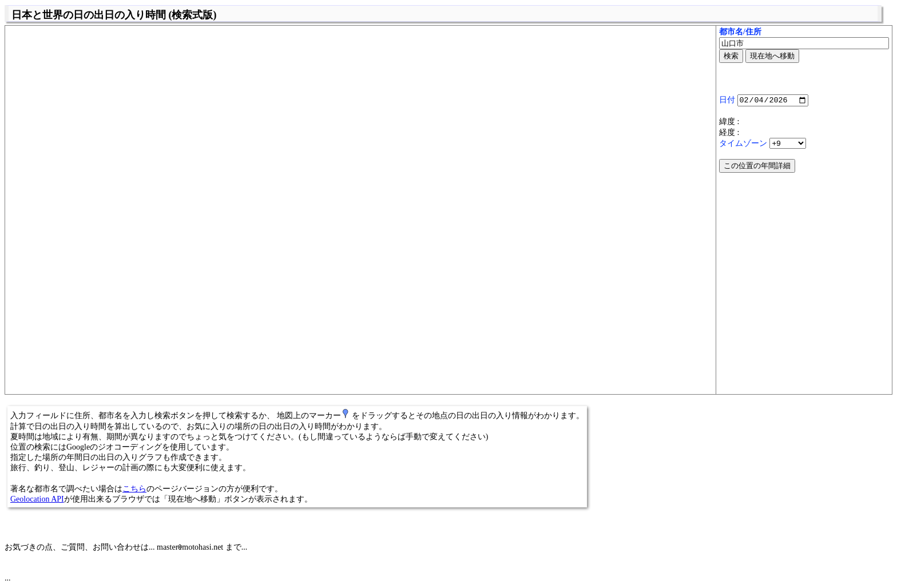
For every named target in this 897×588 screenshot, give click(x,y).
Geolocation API (37, 499)
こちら (134, 489)
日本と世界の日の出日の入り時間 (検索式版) (114, 15)
